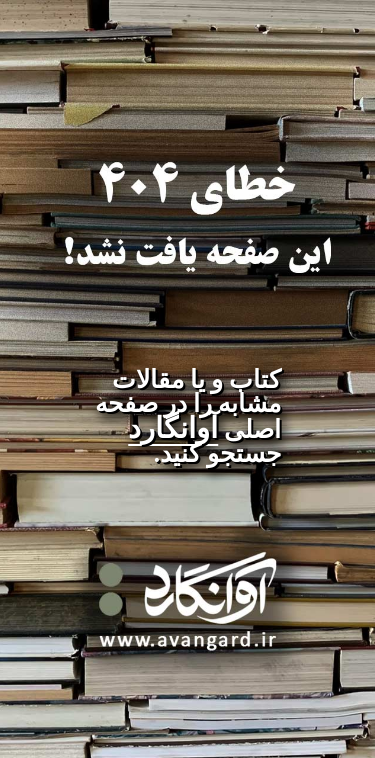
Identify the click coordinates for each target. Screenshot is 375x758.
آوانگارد (173, 428)
